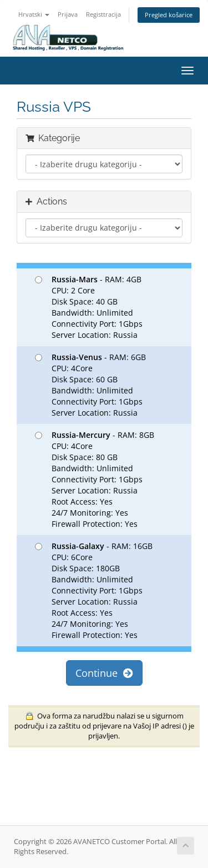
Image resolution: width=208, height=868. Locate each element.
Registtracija (103, 14)
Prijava (68, 14)
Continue (104, 673)
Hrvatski (34, 14)
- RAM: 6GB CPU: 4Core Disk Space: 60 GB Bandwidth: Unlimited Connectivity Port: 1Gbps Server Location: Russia (90, 385)
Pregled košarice (169, 15)
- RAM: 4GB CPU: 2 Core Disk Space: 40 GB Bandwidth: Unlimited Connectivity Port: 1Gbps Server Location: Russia (89, 307)
